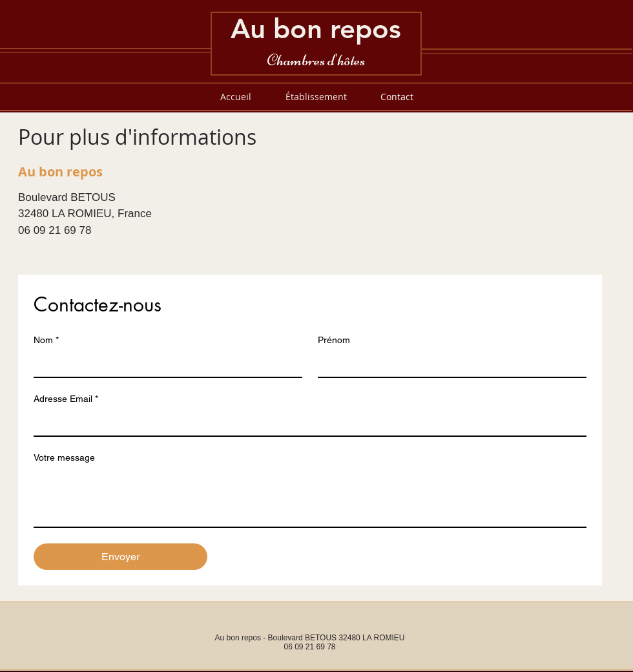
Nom (46, 340)
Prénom (334, 340)
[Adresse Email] (306, 423)
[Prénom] (448, 364)
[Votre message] (310, 498)
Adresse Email (66, 399)
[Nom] (164, 364)
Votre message (64, 457)
